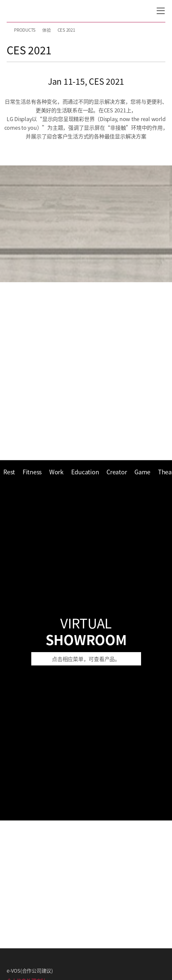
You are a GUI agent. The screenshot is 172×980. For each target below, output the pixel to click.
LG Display (35, 11)
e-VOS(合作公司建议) (30, 970)
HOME (9, 30)
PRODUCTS (25, 30)
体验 (47, 30)
